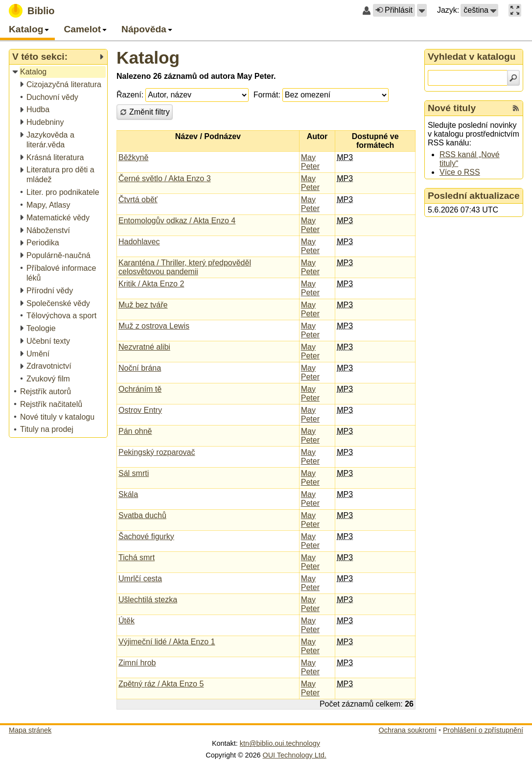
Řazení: (130, 95)
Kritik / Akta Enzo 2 (151, 284)
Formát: (267, 95)
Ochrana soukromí (408, 730)
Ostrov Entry (140, 410)
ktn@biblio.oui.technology (280, 743)
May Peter (310, 162)
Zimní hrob (137, 663)
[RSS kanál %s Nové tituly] (516, 108)
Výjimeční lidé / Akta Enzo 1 (167, 642)
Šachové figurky (146, 536)
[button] (422, 10)
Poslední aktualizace (474, 196)
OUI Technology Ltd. (295, 755)
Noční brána (140, 368)
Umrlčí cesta (140, 579)
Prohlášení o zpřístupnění (483, 730)
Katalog (148, 58)
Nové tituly (452, 108)
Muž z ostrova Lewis (154, 326)
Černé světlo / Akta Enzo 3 (165, 178)
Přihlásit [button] (394, 10)
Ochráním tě (140, 389)
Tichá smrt (137, 557)
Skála (128, 494)
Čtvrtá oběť (138, 200)
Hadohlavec (139, 242)
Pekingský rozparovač (157, 452)
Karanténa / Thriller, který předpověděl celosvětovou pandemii (185, 267)
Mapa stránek (30, 730)
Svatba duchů (142, 515)
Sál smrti (134, 473)
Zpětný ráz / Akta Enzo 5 (161, 684)
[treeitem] (59, 72)
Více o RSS (460, 172)
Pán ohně (135, 431)
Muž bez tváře (143, 305)
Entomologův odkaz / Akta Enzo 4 (177, 221)
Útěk (127, 621)
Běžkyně (133, 157)
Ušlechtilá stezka (148, 600)
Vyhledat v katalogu (472, 57)
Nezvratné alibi (144, 347)
